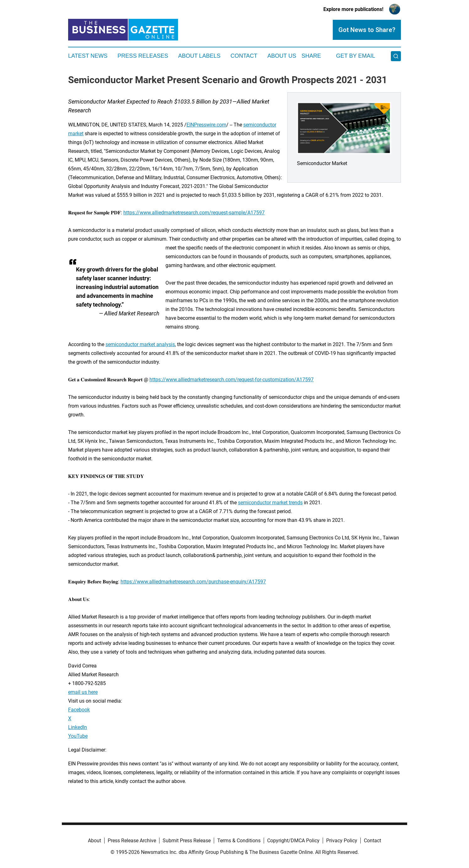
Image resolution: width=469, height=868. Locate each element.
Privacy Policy (342, 841)
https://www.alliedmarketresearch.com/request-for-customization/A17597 (232, 380)
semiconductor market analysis (140, 344)
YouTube (78, 736)
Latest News (88, 56)
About (94, 841)
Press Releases (143, 56)
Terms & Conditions (239, 841)
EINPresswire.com (206, 125)
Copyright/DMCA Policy (293, 841)
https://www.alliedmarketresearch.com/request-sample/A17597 (194, 213)
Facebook (79, 710)
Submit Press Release (187, 841)
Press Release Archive (132, 841)
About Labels (199, 56)
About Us (282, 56)
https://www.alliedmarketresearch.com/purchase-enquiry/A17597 (193, 582)
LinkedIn (78, 727)
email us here (83, 692)
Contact (244, 56)
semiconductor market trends (270, 503)
